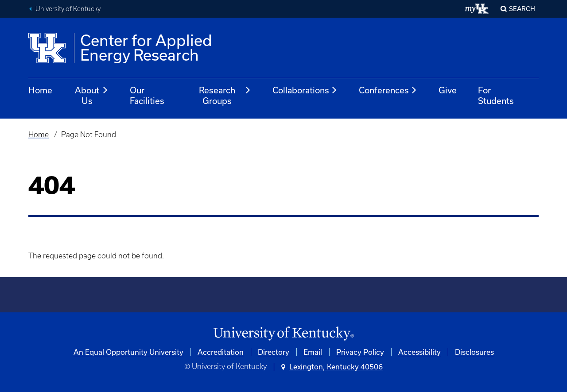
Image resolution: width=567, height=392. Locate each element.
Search (522, 9)
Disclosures (474, 352)
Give (448, 90)
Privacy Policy (360, 352)
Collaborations (305, 90)
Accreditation (221, 352)
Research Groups (225, 95)
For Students (496, 95)
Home (40, 90)
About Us (92, 95)
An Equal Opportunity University (128, 352)
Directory (274, 352)
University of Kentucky (68, 9)
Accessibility (419, 352)
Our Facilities (147, 95)
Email (313, 352)
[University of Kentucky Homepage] (283, 334)
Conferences (388, 90)
